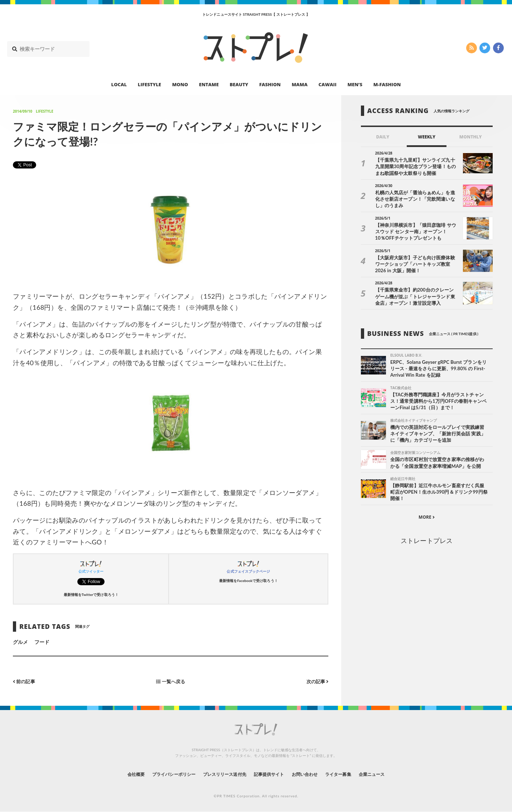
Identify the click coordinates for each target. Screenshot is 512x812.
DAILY (383, 137)
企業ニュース (391, 774)
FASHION (270, 84)
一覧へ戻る (171, 681)
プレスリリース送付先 (220, 774)
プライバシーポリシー (161, 774)
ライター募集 (352, 774)
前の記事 (25, 681)
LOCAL (119, 84)
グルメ (20, 642)
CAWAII (328, 84)
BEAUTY (239, 84)
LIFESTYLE (149, 84)
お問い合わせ (313, 774)
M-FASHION (387, 84)
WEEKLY (427, 137)
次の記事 (316, 681)
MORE (427, 520)
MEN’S (355, 84)
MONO (180, 84)
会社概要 (116, 774)
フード (42, 642)
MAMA (300, 84)
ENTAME (209, 84)
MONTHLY (471, 137)
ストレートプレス (426, 543)
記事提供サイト (271, 774)
